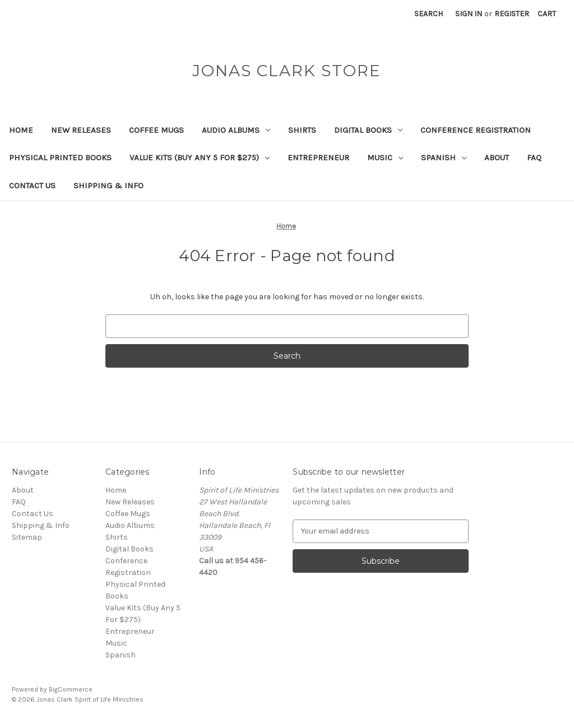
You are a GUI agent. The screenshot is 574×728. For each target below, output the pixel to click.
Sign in (469, 14)
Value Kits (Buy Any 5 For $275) (200, 157)
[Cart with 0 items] (547, 14)
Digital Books (368, 130)
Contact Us (32, 186)
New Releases (81, 130)
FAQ (534, 157)
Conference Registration (476, 130)
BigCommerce (71, 689)
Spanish (444, 157)
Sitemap (27, 537)
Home (21, 130)
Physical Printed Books (60, 157)
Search (429, 14)
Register (512, 14)
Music (385, 157)
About (497, 157)
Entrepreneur (318, 157)
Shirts (302, 130)
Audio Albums (236, 130)
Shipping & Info (108, 186)
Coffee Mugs (156, 130)
